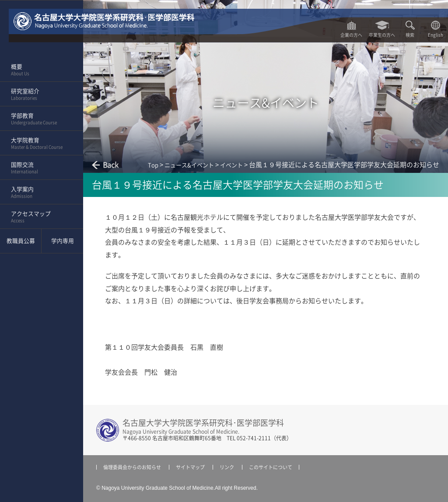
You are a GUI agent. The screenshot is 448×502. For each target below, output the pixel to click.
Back (111, 165)
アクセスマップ (39, 217)
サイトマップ (190, 467)
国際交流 (39, 168)
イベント (231, 165)
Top (153, 165)
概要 (39, 70)
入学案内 (39, 193)
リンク (227, 467)
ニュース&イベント (189, 165)
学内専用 (63, 241)
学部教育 (39, 119)
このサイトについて (271, 467)
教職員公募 (21, 241)
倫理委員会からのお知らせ (132, 467)
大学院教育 (39, 144)
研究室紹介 (39, 95)
